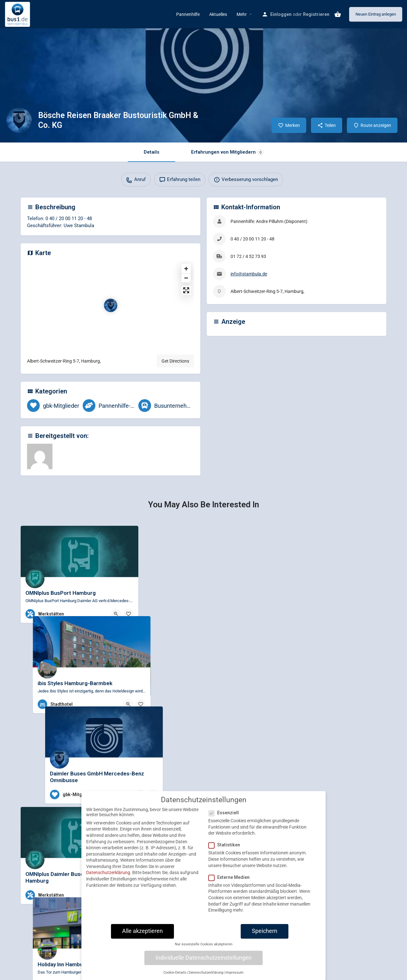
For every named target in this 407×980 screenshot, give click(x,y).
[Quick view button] (116, 614)
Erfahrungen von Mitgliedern (227, 152)
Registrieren (316, 14)
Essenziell (226, 813)
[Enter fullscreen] (186, 290)
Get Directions (175, 361)
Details (152, 152)
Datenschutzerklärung (108, 873)
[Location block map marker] (111, 305)
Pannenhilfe (188, 14)
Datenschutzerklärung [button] (206, 973)
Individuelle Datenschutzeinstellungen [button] (203, 958)
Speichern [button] (265, 932)
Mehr (242, 14)
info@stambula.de (249, 274)
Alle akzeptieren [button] (142, 932)
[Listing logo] (19, 120)
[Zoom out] (186, 278)
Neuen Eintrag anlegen (376, 14)
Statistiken (226, 846)
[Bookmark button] (128, 614)
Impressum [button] (235, 973)
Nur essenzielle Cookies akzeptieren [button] (204, 945)
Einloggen (281, 14)
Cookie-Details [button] (175, 973)
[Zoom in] (186, 269)
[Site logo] (18, 14)
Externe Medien (231, 878)
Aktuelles (218, 14)
